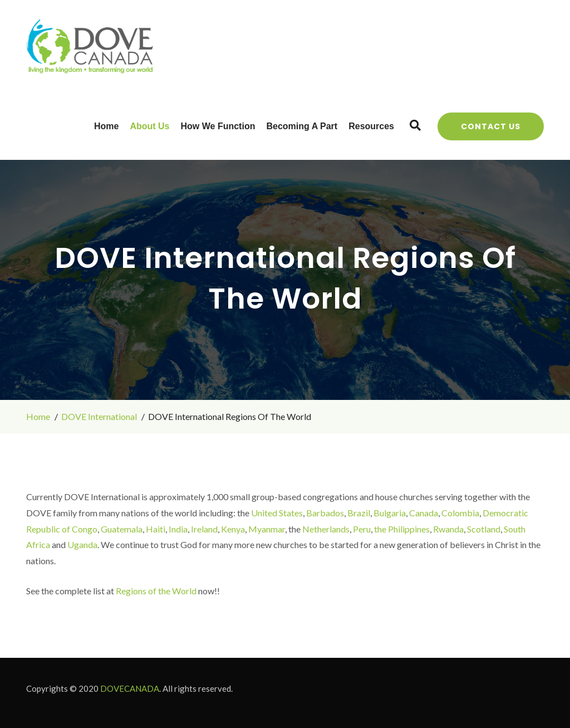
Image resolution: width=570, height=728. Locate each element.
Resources (371, 126)
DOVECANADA (130, 688)
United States (277, 513)
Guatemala (122, 529)
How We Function (218, 126)
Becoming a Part (302, 126)
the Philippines (402, 529)
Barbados (325, 513)
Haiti (156, 529)
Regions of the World (156, 591)
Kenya (233, 529)
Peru (362, 529)
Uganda (82, 544)
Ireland (204, 529)
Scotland (484, 529)
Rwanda (448, 529)
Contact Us (491, 126)
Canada (424, 513)
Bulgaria (390, 513)
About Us (149, 126)
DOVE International (99, 416)
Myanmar (267, 529)
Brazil (359, 513)
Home (106, 126)
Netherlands (326, 529)
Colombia (460, 513)
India (178, 529)
